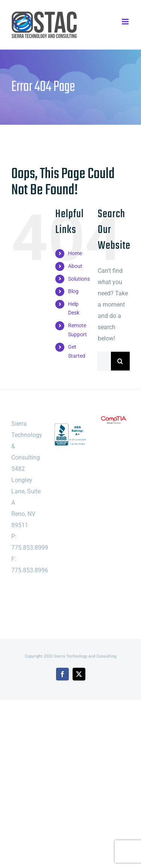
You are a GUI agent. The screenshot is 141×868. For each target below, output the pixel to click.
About (75, 266)
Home (75, 253)
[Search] (120, 361)
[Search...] (104, 361)
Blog (73, 291)
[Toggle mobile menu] (126, 22)
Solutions (79, 279)
